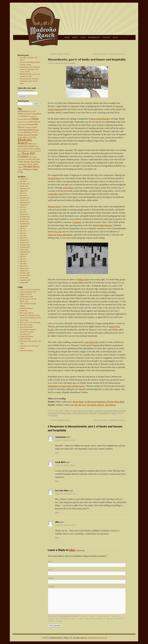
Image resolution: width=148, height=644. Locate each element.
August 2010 (24, 254)
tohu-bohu (92, 413)
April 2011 (23, 235)
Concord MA (98, 411)
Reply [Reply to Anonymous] (57, 453)
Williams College (30, 169)
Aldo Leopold (32, 111)
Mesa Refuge (24, 320)
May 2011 (23, 233)
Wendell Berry (31, 167)
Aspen (19, 116)
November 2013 (25, 184)
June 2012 (23, 210)
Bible (26, 119)
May (75, 197)
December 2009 (25, 273)
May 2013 (23, 193)
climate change (22, 125)
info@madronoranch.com (98, 638)
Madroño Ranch (25, 141)
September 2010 (25, 252)
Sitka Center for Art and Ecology (30, 322)
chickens (37, 122)
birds (29, 119)
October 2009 (24, 278)
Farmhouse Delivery (26, 308)
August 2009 (24, 282)
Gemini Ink (23, 311)
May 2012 (23, 212)
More (67, 411)
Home (67, 37)
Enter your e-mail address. (26, 90)
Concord (74, 106)
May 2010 (23, 261)
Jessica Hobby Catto (25, 137)
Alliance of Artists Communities (29, 114)
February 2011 (24, 240)
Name (50, 561)
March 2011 (24, 238)
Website (51, 578)
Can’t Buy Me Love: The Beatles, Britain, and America (93, 405)
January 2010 (24, 271)
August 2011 (24, 226)
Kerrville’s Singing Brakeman (59, 54)
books (31, 122)
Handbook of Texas (31, 132)
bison (35, 119)
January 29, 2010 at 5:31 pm (65, 494)
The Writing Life (25, 334)
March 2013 (24, 195)
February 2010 (24, 268)
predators (38, 149)
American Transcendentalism (60, 235)
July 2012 (23, 207)
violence (30, 164)
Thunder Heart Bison (32, 162)
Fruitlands (77, 222)
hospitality (122, 411)
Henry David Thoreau (28, 135)
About (75, 37)
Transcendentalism (103, 413)
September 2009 (25, 280)
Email (50, 570)
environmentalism (25, 130)
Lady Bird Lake (91, 342)
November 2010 (25, 247)
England (34, 127)
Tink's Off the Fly (25, 339)
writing (20, 172)
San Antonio (22, 151)
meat (30, 144)
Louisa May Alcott (56, 194)
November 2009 (25, 275)
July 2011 (23, 228)
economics (28, 127)
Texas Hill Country (26, 155)
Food (83, 37)
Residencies (94, 37)
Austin (24, 116)
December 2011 (25, 217)
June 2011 (23, 231)
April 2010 (23, 264)
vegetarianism (22, 164)
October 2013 (24, 186)
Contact (106, 37)
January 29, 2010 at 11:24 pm (66, 525)
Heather (73, 63)
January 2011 (24, 242)
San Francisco (31, 151)
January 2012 (24, 214)
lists (34, 137)
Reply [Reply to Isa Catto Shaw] (57, 513)
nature (35, 144)
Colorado (30, 124)
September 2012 (25, 203)
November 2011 (25, 219)
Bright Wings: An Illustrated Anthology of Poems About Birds (98, 402)
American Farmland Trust (28, 292)
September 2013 (25, 188)
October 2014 (24, 179)
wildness (20, 170)
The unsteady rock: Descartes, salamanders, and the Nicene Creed (29, 81)
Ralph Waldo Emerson (103, 225)
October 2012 (24, 200)
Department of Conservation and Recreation (66, 386)
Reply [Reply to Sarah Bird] (57, 481)
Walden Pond (83, 279)
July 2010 (23, 257)
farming (36, 130)
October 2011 (24, 221)
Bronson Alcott (54, 207)
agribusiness (23, 111)
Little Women (68, 188)
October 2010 (24, 250)
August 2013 (24, 191)
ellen (72, 550)
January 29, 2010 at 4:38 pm (65, 465)
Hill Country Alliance (27, 313)
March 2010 (24, 266)
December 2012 (25, 198)
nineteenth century (26, 146)
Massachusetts (66, 413)
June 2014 (23, 181)
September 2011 (25, 224)
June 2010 (23, 259)
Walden (114, 413)
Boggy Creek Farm (23, 122)
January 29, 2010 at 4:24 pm (65, 440)
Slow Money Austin (26, 325)
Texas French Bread (26, 327)
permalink (54, 415)
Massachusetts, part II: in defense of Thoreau (110, 54)
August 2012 (24, 205)
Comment (51, 587)
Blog (115, 37)
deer (23, 127)
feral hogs (20, 132)
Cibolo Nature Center (27, 297)
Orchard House (54, 178)
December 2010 (25, 245)
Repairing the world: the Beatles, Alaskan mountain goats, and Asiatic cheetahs (30, 69)
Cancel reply (80, 550)
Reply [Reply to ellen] (57, 538)
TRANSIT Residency (27, 351)
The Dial (58, 232)
